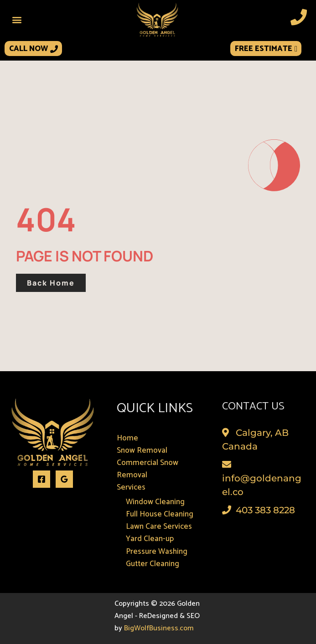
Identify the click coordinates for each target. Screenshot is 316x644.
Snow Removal (142, 450)
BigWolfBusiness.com (159, 628)
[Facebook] (41, 479)
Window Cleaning (155, 502)
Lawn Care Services (159, 526)
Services (131, 487)
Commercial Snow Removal (148, 469)
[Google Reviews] (64, 479)
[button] (17, 19)
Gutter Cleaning (153, 564)
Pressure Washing (157, 552)
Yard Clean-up (150, 539)
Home (127, 438)
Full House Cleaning (160, 514)
